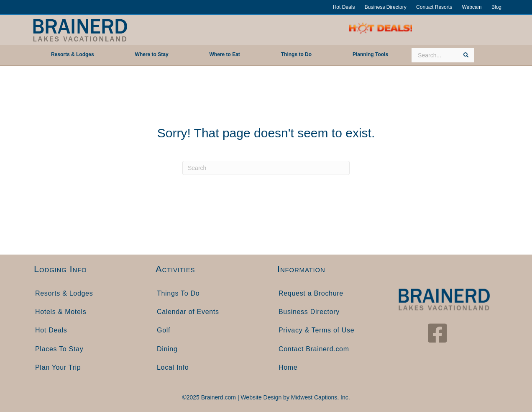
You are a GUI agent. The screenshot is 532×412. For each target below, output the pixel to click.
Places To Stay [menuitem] (59, 349)
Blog (496, 7)
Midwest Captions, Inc (320, 397)
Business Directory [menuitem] (309, 312)
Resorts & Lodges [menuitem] (64, 293)
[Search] (266, 168)
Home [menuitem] (288, 367)
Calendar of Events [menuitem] (188, 312)
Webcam (472, 7)
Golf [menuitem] (164, 330)
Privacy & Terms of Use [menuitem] (316, 330)
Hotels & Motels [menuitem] (61, 312)
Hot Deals (344, 7)
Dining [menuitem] (167, 349)
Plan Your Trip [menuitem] (58, 367)
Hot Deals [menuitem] (51, 330)
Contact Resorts (434, 7)
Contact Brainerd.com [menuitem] (314, 349)
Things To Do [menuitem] (178, 293)
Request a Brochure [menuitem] (311, 293)
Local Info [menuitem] (173, 367)
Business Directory (386, 7)
